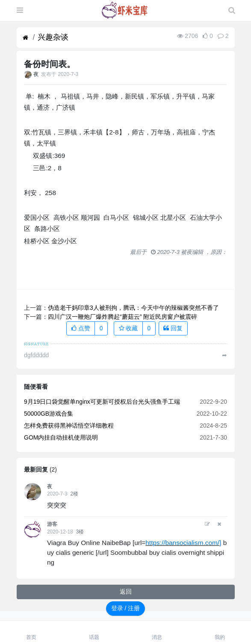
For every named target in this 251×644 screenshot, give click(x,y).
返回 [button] (126, 592)
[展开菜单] (20, 11)
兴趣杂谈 (53, 37)
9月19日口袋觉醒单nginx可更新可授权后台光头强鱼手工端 (102, 402)
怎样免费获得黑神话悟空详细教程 (69, 425)
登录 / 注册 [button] (126, 608)
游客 (52, 524)
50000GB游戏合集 (49, 414)
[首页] (25, 38)
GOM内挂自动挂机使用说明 (61, 437)
